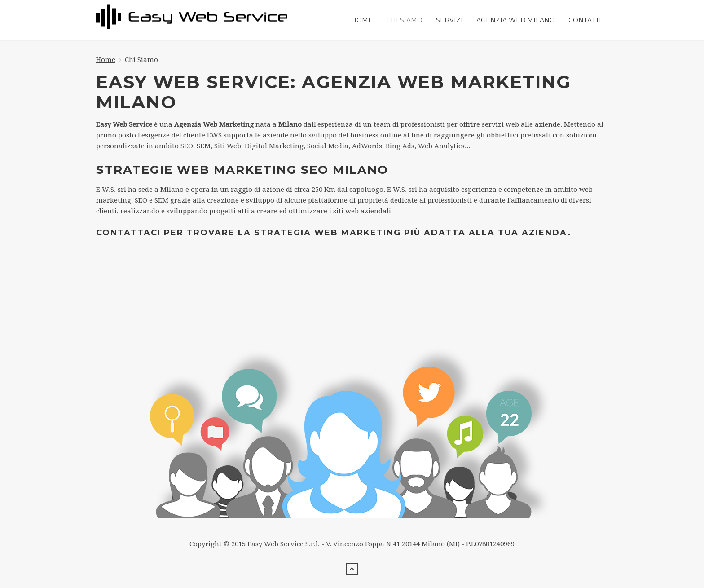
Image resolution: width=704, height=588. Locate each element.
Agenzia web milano (516, 20)
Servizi (449, 20)
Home (362, 20)
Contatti (585, 20)
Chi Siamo (404, 20)
